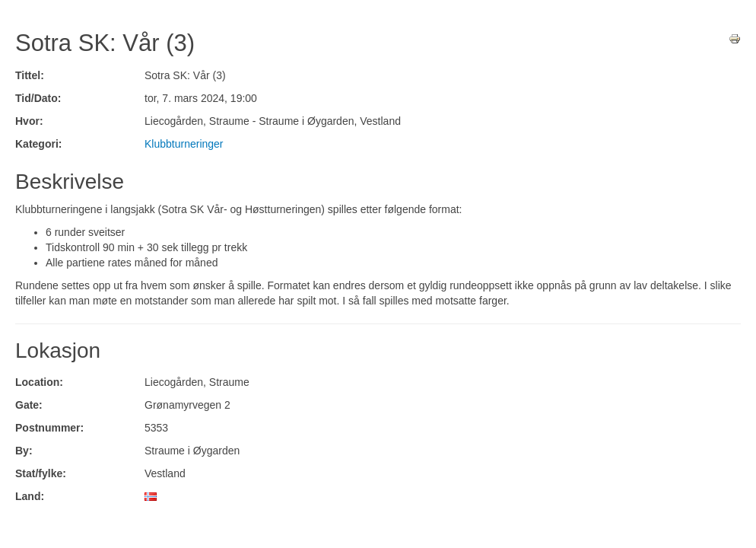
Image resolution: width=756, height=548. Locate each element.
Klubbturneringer (184, 144)
